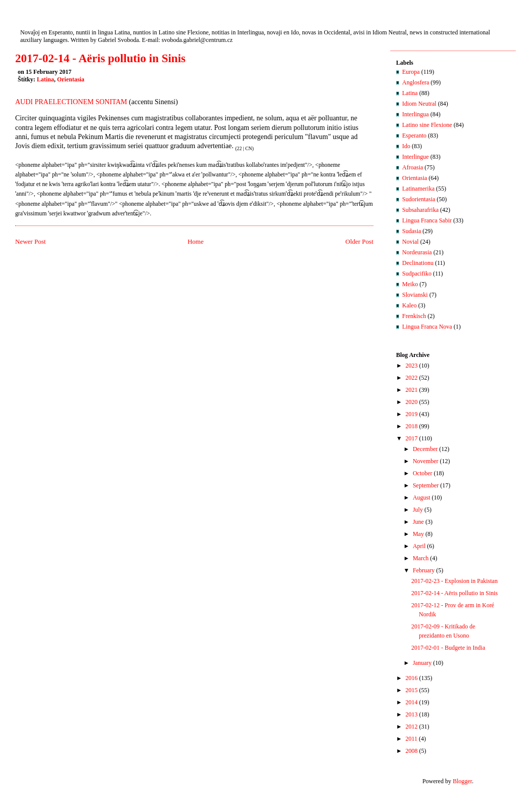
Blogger (462, 781)
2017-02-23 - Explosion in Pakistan (455, 581)
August (422, 498)
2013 (412, 714)
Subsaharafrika (420, 210)
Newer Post (30, 241)
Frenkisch (414, 316)
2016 (412, 678)
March (421, 558)
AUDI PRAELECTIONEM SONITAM (71, 102)
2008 (412, 751)
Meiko (410, 284)
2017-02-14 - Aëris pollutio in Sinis (100, 58)
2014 (412, 702)
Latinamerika (418, 189)
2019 (412, 414)
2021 (412, 390)
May (418, 534)
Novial (411, 242)
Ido (406, 146)
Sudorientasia (419, 199)
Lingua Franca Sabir (427, 220)
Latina (46, 79)
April (419, 546)
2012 (412, 727)
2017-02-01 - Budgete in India (448, 648)
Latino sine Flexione (427, 125)
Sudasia (412, 231)
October (423, 473)
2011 (412, 739)
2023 (412, 366)
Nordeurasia (417, 252)
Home (196, 241)
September (426, 485)
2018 (412, 426)
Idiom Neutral (419, 104)
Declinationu (418, 263)
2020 (412, 402)
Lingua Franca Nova (427, 327)
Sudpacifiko (417, 274)
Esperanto (414, 136)
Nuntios (37, 22)
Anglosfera (416, 82)
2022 (412, 378)
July (418, 510)
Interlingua (416, 114)
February (424, 570)
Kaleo (409, 305)
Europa (411, 72)
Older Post (359, 241)
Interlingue (416, 157)
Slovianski (415, 295)
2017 (412, 438)
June (418, 522)
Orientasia (71, 79)
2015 (412, 690)
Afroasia (413, 167)
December (425, 449)
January (422, 663)
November (426, 461)
